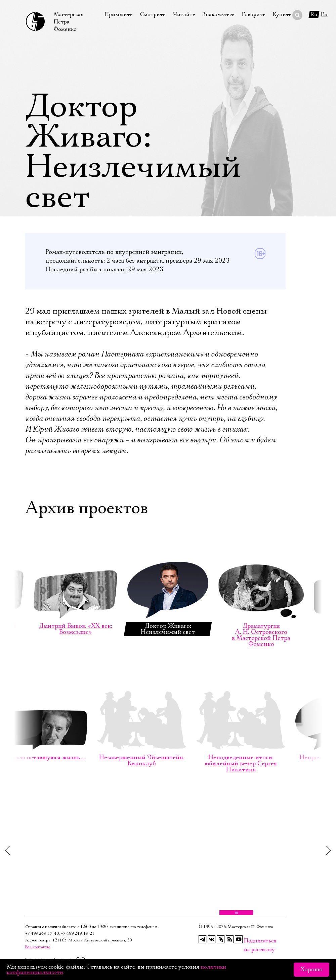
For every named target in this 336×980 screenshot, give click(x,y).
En (324, 14)
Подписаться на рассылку (248, 941)
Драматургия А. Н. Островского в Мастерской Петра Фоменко (261, 583)
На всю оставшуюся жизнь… (45, 705)
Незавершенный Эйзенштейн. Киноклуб (142, 708)
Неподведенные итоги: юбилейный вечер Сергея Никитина (241, 711)
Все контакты (37, 947)
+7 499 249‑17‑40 (42, 934)
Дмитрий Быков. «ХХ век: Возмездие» (75, 577)
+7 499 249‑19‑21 (78, 934)
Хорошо (311, 970)
